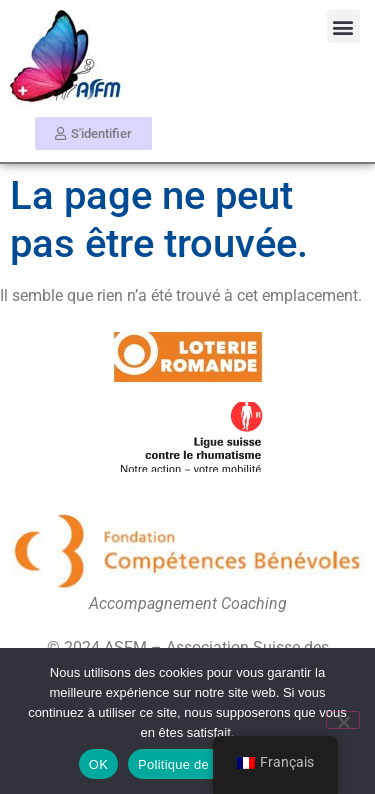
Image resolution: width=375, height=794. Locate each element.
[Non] (343, 720)
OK (98, 764)
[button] (343, 26)
